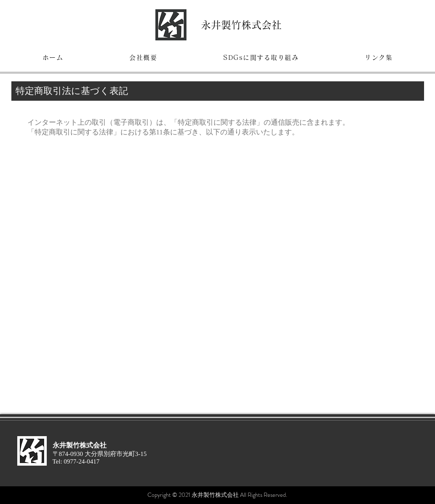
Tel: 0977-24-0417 (76, 461)
